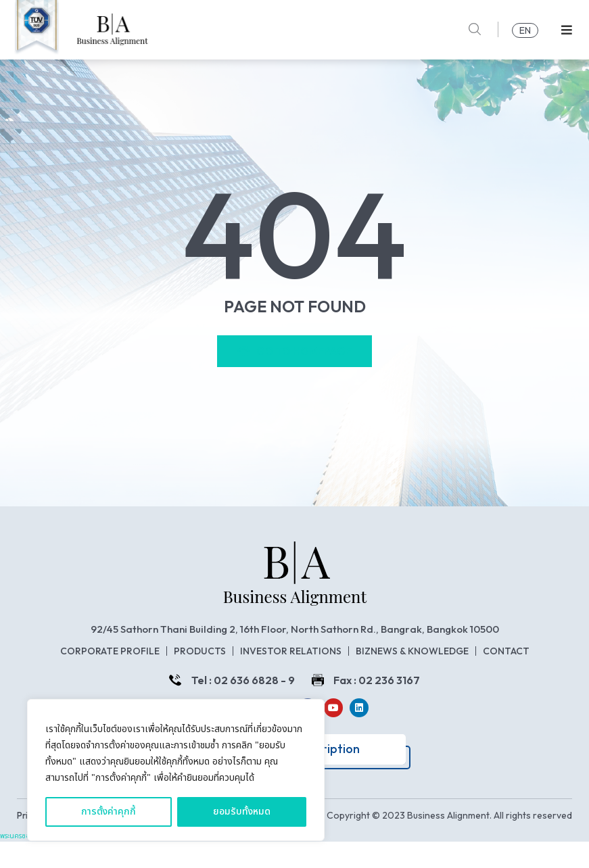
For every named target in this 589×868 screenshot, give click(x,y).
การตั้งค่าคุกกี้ (109, 812)
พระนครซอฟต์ (20, 863)
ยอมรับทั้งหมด (242, 812)
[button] (567, 29)
